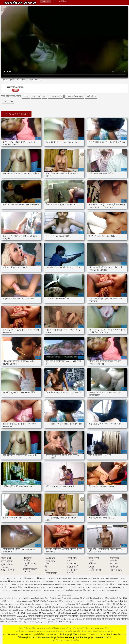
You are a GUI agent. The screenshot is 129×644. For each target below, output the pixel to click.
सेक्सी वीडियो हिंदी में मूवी (88, 610)
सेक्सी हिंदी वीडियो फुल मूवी (23, 613)
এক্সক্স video (9, 604)
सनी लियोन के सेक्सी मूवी (118, 607)
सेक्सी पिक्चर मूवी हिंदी (114, 634)
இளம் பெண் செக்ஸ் (53, 598)
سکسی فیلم (42, 622)
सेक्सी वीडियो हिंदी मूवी (49, 637)
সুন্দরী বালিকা (91, 96)
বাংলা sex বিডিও (68, 590)
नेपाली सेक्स (4, 610)
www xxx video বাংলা (8, 581)
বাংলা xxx (75, 598)
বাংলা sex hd (44, 590)
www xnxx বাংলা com (101, 578)
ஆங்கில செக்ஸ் (37, 598)
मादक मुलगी (64, 607)
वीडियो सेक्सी (4, 622)
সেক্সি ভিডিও (105, 607)
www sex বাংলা (55, 578)
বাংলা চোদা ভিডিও (105, 604)
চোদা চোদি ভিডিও (28, 607)
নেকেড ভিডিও (19, 604)
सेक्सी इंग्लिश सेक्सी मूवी (87, 616)
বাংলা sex (35, 590)
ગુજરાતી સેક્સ (53, 622)
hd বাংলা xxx (5, 578)
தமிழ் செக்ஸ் (77, 619)
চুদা (116, 601)
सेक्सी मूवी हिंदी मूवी (122, 619)
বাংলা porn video (11, 590)
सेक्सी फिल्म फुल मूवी (86, 637)
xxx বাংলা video (108, 584)
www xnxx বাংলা (85, 578)
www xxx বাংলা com (37, 581)
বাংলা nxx (107, 587)
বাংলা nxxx (116, 587)
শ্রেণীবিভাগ (63, 1)
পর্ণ (54, 1)
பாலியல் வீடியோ (52, 634)
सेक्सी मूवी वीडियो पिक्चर (46, 610)
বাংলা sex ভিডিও (81, 590)
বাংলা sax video (24, 590)
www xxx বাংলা (23, 581)
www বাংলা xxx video (114, 581)
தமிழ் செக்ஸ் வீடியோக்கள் (80, 607)
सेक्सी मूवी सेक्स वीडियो (73, 604)
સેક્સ (10, 610)
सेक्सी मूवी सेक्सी (74, 637)
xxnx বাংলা (38, 584)
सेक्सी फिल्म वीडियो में (40, 619)
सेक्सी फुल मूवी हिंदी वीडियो (104, 616)
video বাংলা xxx (42, 578)
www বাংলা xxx (99, 581)
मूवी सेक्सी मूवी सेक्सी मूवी (8, 616)
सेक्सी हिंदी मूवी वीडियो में (52, 607)
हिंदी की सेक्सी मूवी (14, 607)
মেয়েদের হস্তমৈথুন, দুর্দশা (74, 96)
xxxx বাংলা (91, 634)
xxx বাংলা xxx (120, 584)
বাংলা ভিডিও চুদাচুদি (108, 598)
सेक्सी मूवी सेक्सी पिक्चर (93, 619)
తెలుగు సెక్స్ (30, 604)
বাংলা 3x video (64, 587)
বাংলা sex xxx (55, 590)
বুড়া (45, 96)
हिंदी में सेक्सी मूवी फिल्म (120, 613)
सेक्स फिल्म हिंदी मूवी (65, 622)
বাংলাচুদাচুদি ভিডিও (42, 604)
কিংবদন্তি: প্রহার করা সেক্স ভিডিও (20, 3)
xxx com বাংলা (49, 584)
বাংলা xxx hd (8, 102)
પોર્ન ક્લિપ (4, 607)
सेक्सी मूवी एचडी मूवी (73, 610)
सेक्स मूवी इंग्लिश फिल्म (36, 616)
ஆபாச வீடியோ (30, 622)
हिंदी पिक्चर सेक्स (62, 637)
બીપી (69, 598)
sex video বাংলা (17, 578)
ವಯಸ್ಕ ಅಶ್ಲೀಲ (22, 616)
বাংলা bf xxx (75, 587)
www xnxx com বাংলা (70, 578)
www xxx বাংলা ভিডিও (71, 581)
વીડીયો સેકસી (79, 601)
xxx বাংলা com (95, 584)
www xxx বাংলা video (54, 581)
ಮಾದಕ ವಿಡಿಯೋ (108, 601)
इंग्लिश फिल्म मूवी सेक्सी (51, 616)
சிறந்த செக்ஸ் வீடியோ (9, 619)
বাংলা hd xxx (86, 587)
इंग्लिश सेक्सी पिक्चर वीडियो (102, 637)
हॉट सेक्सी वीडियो (122, 598)
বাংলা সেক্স (36, 96)
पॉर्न (84, 619)
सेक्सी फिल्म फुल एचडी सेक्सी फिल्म (83, 613)
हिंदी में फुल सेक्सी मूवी (109, 619)
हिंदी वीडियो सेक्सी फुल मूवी (105, 610)
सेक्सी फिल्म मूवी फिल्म (121, 616)
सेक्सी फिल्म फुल (18, 610)
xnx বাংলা (20, 584)
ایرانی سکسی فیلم (57, 604)
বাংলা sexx (92, 590)
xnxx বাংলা (29, 584)
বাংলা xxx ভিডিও (26, 619)
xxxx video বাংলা (30, 587)
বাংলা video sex (112, 590)
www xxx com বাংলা (117, 578)
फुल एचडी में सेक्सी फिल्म (89, 604)
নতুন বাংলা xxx (43, 587)
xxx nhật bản (101, 634)
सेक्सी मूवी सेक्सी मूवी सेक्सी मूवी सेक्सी (59, 613)
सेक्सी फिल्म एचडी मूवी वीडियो (69, 616)
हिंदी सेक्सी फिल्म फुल (119, 604)
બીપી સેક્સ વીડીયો (16, 622)
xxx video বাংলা (61, 584)
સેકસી (64, 598)
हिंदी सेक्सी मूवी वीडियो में (40, 601)
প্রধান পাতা (46, 1)
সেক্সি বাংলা (69, 601)
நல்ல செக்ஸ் (27, 601)
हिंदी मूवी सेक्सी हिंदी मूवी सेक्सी (89, 598)
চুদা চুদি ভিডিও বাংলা (93, 601)
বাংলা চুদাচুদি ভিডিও (56, 601)
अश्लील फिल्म (39, 607)
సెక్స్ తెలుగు (12, 598)
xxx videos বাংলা (74, 584)
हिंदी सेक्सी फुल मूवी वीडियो (68, 634)
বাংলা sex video (24, 598)
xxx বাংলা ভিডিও (16, 587)
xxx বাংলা (85, 584)
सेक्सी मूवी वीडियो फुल (39, 613)
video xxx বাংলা (29, 578)
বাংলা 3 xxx (54, 587)
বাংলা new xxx (97, 587)
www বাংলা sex (87, 581)
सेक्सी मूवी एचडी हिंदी (31, 610)
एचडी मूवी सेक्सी (60, 610)
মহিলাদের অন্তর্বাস (56, 96)
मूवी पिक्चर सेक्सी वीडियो (103, 613)
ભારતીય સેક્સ (66, 619)
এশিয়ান (26, 96)
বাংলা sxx (101, 590)
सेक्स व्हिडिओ (95, 607)
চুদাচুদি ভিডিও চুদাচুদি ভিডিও (10, 601)
